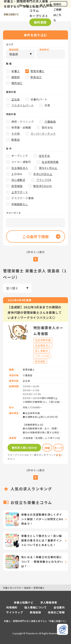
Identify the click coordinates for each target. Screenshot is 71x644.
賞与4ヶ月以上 (48, 168)
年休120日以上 (43, 174)
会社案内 (59, 607)
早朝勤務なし (20, 204)
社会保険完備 (50, 162)
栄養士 (16, 71)
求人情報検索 (49, 602)
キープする (58, 449)
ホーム (23, 5)
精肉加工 (17, 83)
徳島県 (27, 588)
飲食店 (16, 140)
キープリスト (39, 16)
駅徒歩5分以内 (43, 186)
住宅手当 (44, 156)
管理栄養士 (37, 71)
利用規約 (12, 607)
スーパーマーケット (43, 134)
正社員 (16, 99)
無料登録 (40, 22)
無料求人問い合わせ (24, 448)
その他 (16, 134)
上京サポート (20, 192)
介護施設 (50, 122)
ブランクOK (44, 180)
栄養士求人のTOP (12, 588)
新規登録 (35, 612)
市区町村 (44, 49)
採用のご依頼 (56, 612)
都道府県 (14, 49)
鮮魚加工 (36, 77)
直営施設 (17, 186)
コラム (34, 10)
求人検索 (46, 5)
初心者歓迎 (18, 180)
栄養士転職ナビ (24, 602)
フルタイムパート (23, 105)
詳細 (47, 448)
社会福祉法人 (20, 168)
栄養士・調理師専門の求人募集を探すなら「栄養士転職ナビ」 (36, 621)
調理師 (16, 77)
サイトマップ (15, 612)
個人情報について (35, 607)
